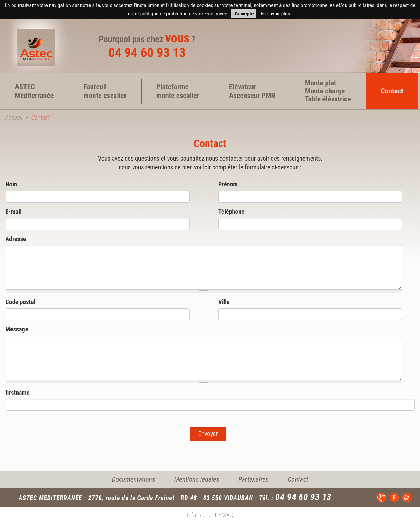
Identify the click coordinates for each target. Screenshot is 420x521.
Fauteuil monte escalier (105, 91)
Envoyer (208, 434)
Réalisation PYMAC (210, 515)
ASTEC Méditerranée (34, 91)
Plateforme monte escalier (178, 91)
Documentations (134, 480)
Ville (224, 302)
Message (17, 329)
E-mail (14, 212)
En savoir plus (275, 14)
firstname (18, 392)
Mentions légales (197, 480)
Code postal (20, 302)
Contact (392, 91)
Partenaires (253, 480)
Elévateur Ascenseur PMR (252, 91)
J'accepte (243, 14)
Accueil (14, 117)
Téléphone (231, 212)
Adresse (16, 239)
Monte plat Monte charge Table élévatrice (328, 91)
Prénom (228, 184)
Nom (11, 184)
